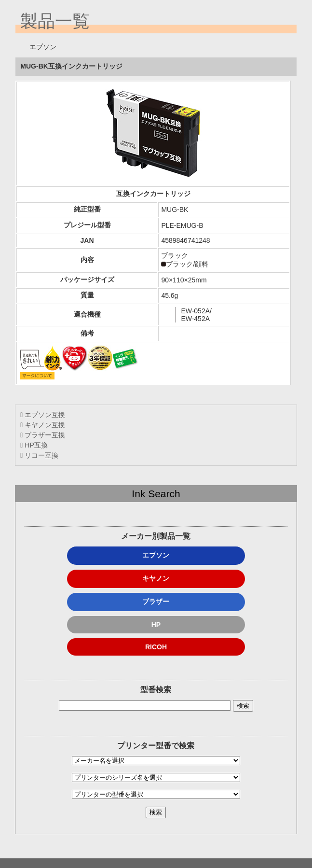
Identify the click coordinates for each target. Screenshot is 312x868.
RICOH (156, 647)
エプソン (156, 555)
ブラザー (156, 602)
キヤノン (156, 578)
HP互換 (34, 445)
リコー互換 (39, 455)
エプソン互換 (43, 415)
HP (156, 625)
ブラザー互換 (43, 435)
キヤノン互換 (43, 425)
